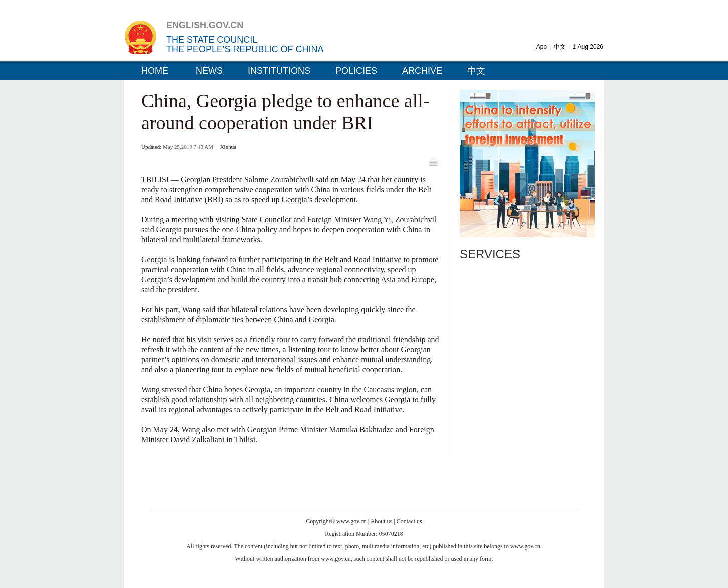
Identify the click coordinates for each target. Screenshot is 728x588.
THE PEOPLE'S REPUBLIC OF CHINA (245, 49)
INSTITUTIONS (279, 71)
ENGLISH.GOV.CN (205, 25)
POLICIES (356, 71)
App (541, 47)
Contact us (409, 521)
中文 (560, 47)
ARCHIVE (422, 71)
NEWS (209, 71)
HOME (155, 71)
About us (382, 521)
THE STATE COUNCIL (212, 40)
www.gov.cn (351, 521)
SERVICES (490, 254)
